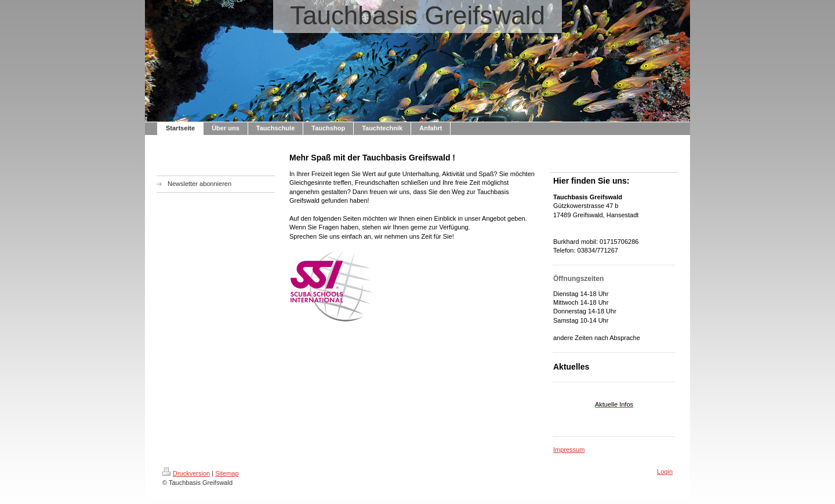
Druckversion (186, 473)
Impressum (569, 450)
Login (665, 472)
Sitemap (227, 473)
